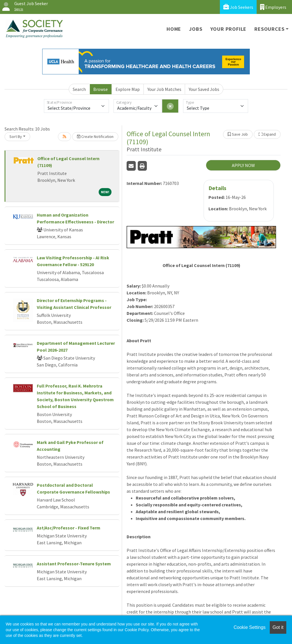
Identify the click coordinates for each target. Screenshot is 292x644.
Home (174, 29)
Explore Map (128, 89)
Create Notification (95, 136)
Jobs (196, 29)
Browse (101, 89)
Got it (278, 627)
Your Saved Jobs (204, 89)
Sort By (16, 136)
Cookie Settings (250, 627)
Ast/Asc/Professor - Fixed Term (69, 528)
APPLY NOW (243, 165)
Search (79, 89)
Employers (273, 7)
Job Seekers (238, 7)
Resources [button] (269, 29)
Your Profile (229, 29)
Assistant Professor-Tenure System (74, 564)
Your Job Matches (164, 89)
